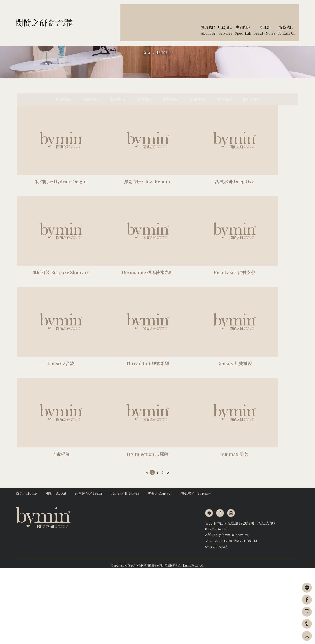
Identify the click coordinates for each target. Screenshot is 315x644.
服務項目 (164, 85)
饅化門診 (268, 151)
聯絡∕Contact (160, 568)
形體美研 (173, 151)
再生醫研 (236, 151)
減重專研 (205, 151)
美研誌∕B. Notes (125, 568)
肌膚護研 (47, 151)
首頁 (147, 85)
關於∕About (56, 568)
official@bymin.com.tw (38, 608)
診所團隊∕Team (88, 568)
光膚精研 (79, 151)
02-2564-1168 (28, 602)
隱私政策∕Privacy (196, 568)
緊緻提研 (110, 151)
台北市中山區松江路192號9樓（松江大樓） (52, 596)
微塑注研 (142, 151)
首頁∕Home (26, 568)
